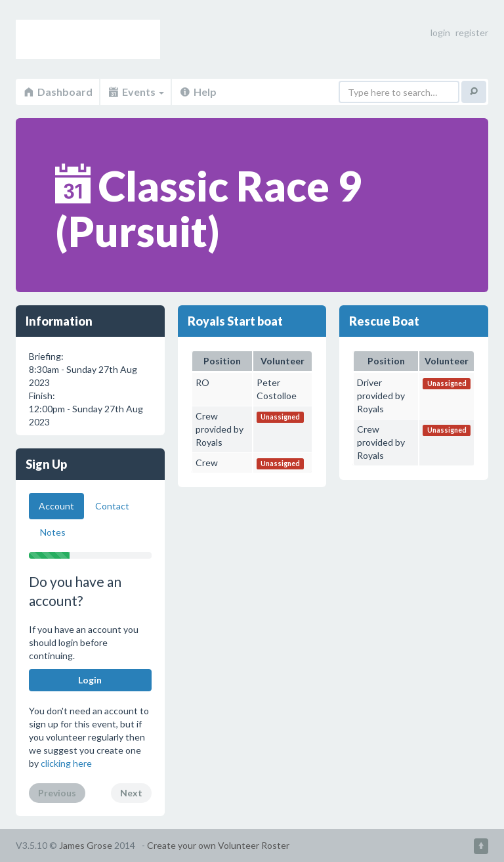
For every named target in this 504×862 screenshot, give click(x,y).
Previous (57, 793)
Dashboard (57, 92)
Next (131, 793)
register (472, 32)
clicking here (66, 763)
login (440, 32)
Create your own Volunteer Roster (218, 845)
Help (198, 92)
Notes (53, 532)
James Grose (86, 845)
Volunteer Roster (88, 39)
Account (56, 506)
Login (90, 680)
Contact (112, 506)
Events (136, 92)
